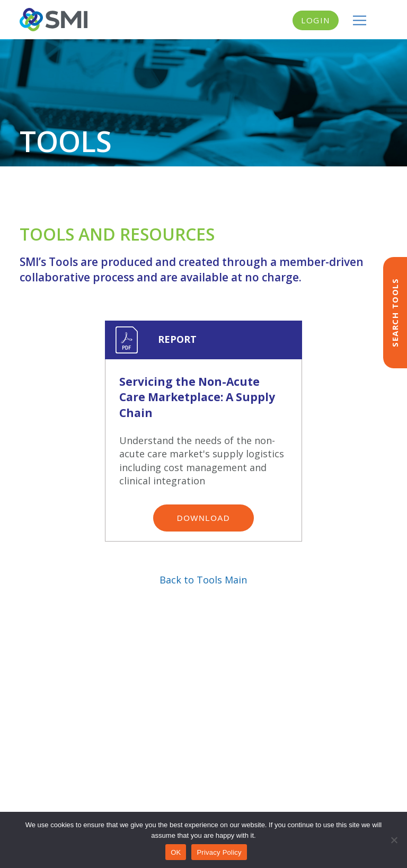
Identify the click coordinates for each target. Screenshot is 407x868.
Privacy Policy (219, 852)
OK (176, 852)
